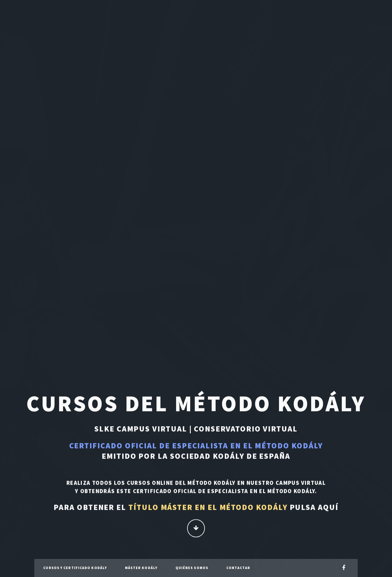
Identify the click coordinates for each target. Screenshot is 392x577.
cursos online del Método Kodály (181, 483)
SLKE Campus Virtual (141, 429)
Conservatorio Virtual (246, 429)
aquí (328, 508)
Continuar (196, 529)
